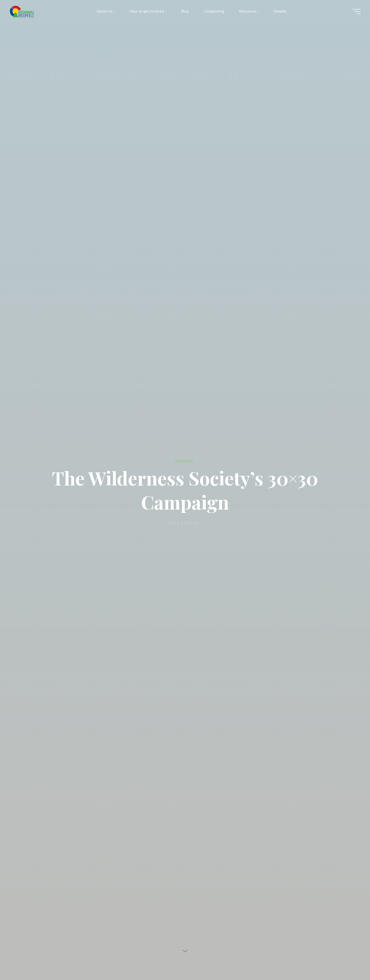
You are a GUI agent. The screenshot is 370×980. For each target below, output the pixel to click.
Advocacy (184, 460)
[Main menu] (356, 11)
